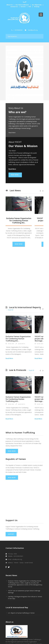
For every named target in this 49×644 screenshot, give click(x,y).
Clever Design (39, 641)
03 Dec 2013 (11, 335)
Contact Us (14, 7)
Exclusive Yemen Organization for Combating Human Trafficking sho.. (24, 219)
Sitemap (37, 7)
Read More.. (15, 175)
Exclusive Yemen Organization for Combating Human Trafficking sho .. (24, 331)
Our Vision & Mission (22, 5)
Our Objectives (37, 5)
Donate (23, 7)
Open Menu (41, 15)
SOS (30, 7)
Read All (11, 303)
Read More (12, 133)
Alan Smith (21, 335)
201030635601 (19, 30)
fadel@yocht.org (33, 30)
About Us (10, 5)
